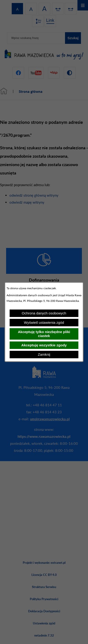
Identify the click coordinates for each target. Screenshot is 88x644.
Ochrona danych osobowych (44, 313)
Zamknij (44, 354)
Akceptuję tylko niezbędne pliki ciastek (44, 334)
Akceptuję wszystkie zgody (44, 345)
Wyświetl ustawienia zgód (44, 322)
